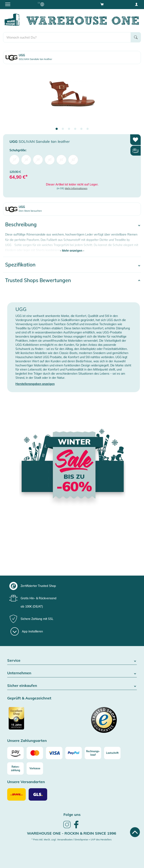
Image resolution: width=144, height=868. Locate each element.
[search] (67, 37)
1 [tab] (57, 129)
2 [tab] (63, 129)
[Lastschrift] (112, 753)
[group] (71, 586)
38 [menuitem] (26, 160)
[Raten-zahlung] (15, 768)
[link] (67, 828)
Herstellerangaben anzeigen (35, 384)
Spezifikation (20, 265)
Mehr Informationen (76, 188)
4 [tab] (75, 129)
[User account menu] (136, 4)
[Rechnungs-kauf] (93, 753)
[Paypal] (74, 753)
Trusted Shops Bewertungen (38, 280)
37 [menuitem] (14, 160)
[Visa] (54, 753)
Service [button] (72, 661)
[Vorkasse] (35, 768)
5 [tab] (81, 129)
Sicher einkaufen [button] (72, 686)
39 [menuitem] (38, 160)
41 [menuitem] (61, 160)
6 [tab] (88, 129)
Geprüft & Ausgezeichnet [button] (29, 698)
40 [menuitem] (50, 160)
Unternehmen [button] (72, 673)
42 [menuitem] (73, 160)
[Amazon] (15, 753)
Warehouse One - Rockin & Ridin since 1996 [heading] (72, 833)
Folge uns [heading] (72, 815)
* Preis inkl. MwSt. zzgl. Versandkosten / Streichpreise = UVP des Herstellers (71, 840)
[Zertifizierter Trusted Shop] (39, 720)
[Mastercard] (35, 753)
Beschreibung (21, 224)
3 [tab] (69, 129)
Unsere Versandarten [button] (26, 782)
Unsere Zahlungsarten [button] (27, 741)
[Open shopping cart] (102, 4)
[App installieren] (27, 631)
